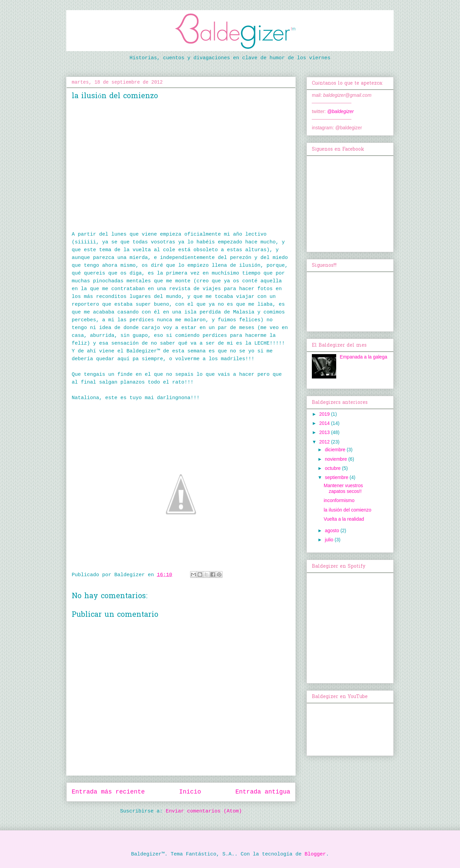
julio (330, 540)
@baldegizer (340, 111)
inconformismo (339, 500)
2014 (325, 423)
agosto (332, 530)
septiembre (337, 477)
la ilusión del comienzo (348, 510)
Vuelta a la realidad (344, 519)
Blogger (315, 854)
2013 (325, 432)
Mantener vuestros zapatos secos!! (343, 488)
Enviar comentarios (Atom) (204, 811)
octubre (333, 468)
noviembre (336, 459)
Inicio (190, 792)
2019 (325, 414)
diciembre (336, 450)
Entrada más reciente (108, 792)
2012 (325, 442)
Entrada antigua (263, 792)
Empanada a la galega (364, 357)
